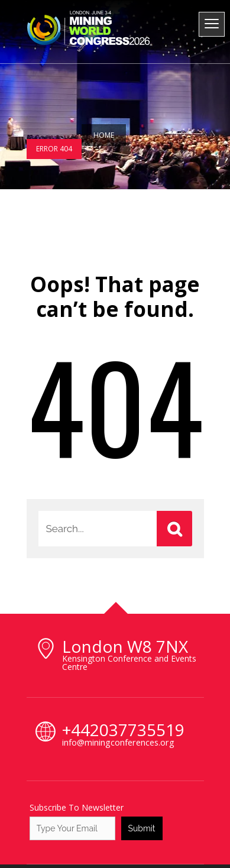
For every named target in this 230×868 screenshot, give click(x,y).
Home (104, 135)
